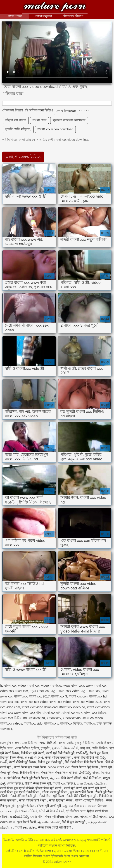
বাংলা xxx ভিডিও (95, 713)
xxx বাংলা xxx (19, 691)
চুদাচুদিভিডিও (26, 806)
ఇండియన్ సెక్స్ (19, 817)
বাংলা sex (72, 817)
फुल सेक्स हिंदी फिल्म (82, 792)
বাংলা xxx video (60, 702)
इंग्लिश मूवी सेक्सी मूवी (49, 806)
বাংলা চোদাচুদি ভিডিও (90, 800)
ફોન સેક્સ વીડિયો (26, 811)
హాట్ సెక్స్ (82, 753)
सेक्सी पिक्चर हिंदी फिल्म (85, 767)
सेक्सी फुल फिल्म (99, 753)
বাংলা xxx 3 (59, 696)
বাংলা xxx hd (98, 696)
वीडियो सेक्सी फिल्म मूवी (38, 783)
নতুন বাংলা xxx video (65, 691)
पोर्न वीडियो (14, 778)
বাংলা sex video (25, 827)
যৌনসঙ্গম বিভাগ (73, 16)
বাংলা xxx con (78, 696)
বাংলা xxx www (10, 713)
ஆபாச (55, 778)
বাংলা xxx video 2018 (87, 702)
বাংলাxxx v (54, 718)
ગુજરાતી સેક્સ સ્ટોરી (65, 748)
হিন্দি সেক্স (7, 748)
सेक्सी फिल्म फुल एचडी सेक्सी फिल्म (20, 792)
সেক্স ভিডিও (30, 743)
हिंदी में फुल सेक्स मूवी (74, 822)
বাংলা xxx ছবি (52, 713)
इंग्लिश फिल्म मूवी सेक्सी (49, 788)
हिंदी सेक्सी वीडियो (71, 778)
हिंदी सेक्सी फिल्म (30, 773)
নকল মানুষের (44, 16)
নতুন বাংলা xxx (40, 691)
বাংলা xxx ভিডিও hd (13, 718)
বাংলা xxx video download (55, 129)
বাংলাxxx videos (11, 723)
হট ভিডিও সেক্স (76, 811)
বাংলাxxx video (93, 718)
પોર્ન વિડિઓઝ (92, 778)
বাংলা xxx (21, 696)
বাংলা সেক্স (39, 120)
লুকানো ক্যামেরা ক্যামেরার (69, 120)
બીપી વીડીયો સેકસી (52, 811)
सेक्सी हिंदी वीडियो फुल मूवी (82, 796)
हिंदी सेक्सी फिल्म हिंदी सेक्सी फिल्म (84, 762)
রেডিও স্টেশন (55, 7)
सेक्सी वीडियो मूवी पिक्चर (23, 762)
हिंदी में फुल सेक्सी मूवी (50, 762)
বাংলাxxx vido (33, 723)
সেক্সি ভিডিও (100, 748)
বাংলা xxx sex (9, 702)
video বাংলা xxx (29, 686)
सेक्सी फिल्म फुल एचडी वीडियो (17, 788)
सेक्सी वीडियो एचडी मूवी (58, 757)
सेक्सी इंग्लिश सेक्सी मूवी (24, 796)
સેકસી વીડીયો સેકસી (94, 817)
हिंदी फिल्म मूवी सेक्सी (33, 753)
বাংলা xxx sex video (34, 702)
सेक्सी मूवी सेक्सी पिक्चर (35, 778)
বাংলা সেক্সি (66, 743)
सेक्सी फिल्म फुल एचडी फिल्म (30, 767)
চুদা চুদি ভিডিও (85, 743)
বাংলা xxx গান (31, 713)
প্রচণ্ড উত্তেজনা (66, 111)
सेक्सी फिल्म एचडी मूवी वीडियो (55, 827)
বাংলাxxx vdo (72, 718)
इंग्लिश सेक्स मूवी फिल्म (55, 792)
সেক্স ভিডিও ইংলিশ (27, 748)
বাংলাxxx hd (37, 718)
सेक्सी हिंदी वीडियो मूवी (86, 757)
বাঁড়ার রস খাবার (16, 120)
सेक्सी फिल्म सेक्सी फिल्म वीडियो (59, 773)
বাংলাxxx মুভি (93, 723)
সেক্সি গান (37, 817)
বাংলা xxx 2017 (39, 696)
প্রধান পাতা (15, 16)
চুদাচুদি (45, 748)
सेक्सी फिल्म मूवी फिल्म (52, 796)
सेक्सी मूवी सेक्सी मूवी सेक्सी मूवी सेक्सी (85, 788)
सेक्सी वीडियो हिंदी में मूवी (33, 800)
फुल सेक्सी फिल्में (27, 822)
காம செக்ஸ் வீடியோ (91, 783)
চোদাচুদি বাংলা (10, 743)
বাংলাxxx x (52, 723)
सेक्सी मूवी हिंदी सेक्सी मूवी (60, 753)
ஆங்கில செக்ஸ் (49, 822)
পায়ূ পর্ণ (85, 748)
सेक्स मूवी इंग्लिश (55, 817)
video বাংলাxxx (51, 686)
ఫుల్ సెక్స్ (85, 773)
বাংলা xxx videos (98, 707)
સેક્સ (96, 773)
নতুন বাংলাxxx (91, 691)
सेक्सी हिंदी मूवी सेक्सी (61, 800)
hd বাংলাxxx (8, 686)
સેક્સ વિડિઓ (48, 743)
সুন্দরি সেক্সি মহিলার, (18, 129)
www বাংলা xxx (74, 686)
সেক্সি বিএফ (104, 743)
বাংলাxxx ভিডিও (71, 723)
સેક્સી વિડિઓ (34, 757)
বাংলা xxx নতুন (72, 713)
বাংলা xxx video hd (72, 707)
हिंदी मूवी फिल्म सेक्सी (12, 757)
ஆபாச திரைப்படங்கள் (80, 806)
